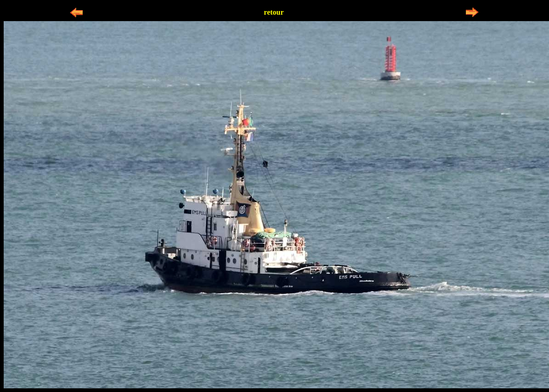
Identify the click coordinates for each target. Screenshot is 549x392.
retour (274, 12)
